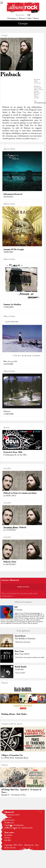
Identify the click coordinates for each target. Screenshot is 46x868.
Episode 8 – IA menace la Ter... (14, 795)
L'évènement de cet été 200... (16, 455)
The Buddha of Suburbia (25, 639)
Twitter (7, 838)
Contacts (8, 817)
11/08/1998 (8, 414)
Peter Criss (19, 651)
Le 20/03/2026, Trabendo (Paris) (15, 758)
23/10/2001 (8, 364)
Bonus (36, 18)
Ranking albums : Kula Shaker (14, 714)
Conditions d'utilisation (14, 825)
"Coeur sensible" (20, 673)
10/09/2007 (8, 252)
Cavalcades (19, 669)
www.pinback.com (40, 103)
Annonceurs (9, 823)
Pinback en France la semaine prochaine (20, 493)
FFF (16, 607)
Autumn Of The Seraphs (14, 249)
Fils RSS (8, 840)
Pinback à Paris (10, 562)
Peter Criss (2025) (22, 654)
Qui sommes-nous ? (12, 815)
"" (23, 618)
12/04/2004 (8, 307)
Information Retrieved (13, 194)
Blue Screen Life (10, 361)
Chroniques (12, 18)
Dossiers (22, 18)
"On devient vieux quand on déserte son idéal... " (30, 658)
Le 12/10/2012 (10, 530)
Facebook (8, 835)
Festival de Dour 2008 (13, 452)
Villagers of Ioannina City (12, 755)
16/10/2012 (8, 197)
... (2, 717)
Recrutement (10, 820)
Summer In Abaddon (12, 304)
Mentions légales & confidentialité (18, 828)
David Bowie (20, 636)
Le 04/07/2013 (10, 496)
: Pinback (15, 527)
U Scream (18, 610)
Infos (30, 18)
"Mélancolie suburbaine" (23, 642)
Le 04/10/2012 (10, 564)
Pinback (7, 411)
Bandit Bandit (21, 667)
